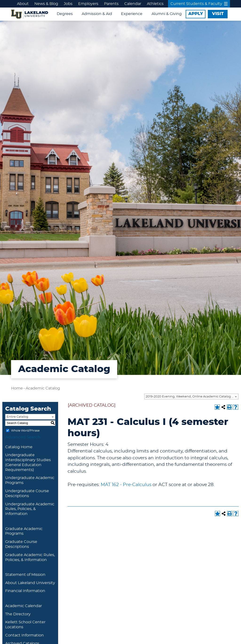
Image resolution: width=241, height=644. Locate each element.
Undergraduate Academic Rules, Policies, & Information (30, 509)
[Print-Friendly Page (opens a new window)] (229, 407)
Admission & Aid (97, 14)
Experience (132, 14)
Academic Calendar (24, 606)
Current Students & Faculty (199, 4)
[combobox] (191, 397)
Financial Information (25, 591)
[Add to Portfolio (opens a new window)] (217, 407)
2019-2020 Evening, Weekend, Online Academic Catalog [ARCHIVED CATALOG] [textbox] (192, 397)
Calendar (133, 4)
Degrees (65, 14)
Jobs (68, 4)
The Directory (18, 614)
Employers (88, 4)
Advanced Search (23, 437)
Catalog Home (19, 447)
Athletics (155, 4)
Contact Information (24, 635)
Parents (111, 4)
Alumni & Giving (167, 14)
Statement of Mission (25, 575)
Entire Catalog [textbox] (17, 417)
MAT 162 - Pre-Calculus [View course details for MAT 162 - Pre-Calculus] (126, 485)
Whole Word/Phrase (25, 430)
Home (17, 388)
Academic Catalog (43, 388)
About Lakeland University (30, 583)
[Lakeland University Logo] (30, 13)
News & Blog (46, 4)
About (23, 4)
